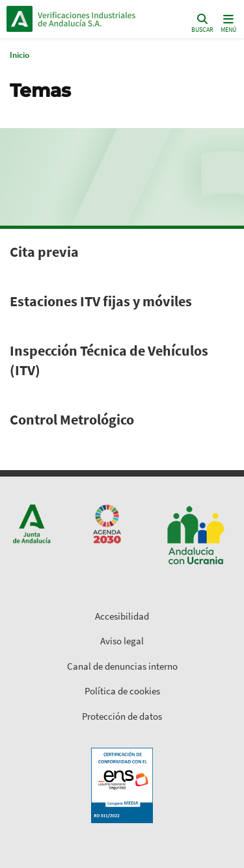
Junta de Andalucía (20, 19)
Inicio (95, 19)
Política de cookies (122, 691)
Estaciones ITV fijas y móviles (101, 301)
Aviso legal (122, 641)
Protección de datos (122, 716)
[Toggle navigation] (227, 22)
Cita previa (44, 252)
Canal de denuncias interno (122, 666)
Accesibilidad (122, 616)
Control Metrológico (72, 419)
